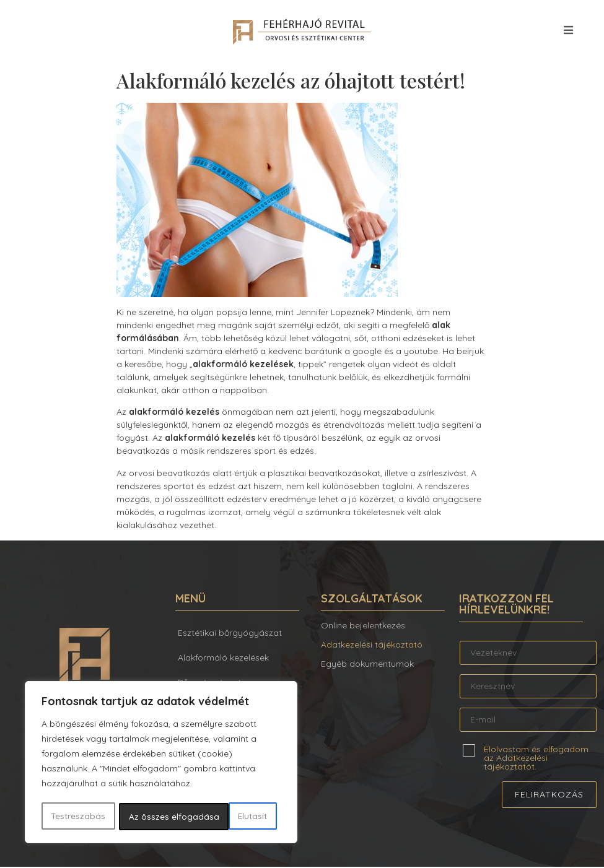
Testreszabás (78, 817)
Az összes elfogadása (226, 817)
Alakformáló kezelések (223, 659)
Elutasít (143, 817)
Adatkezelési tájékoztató (372, 646)
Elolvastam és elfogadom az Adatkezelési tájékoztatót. (536, 758)
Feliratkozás (549, 796)
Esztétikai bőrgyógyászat (230, 634)
